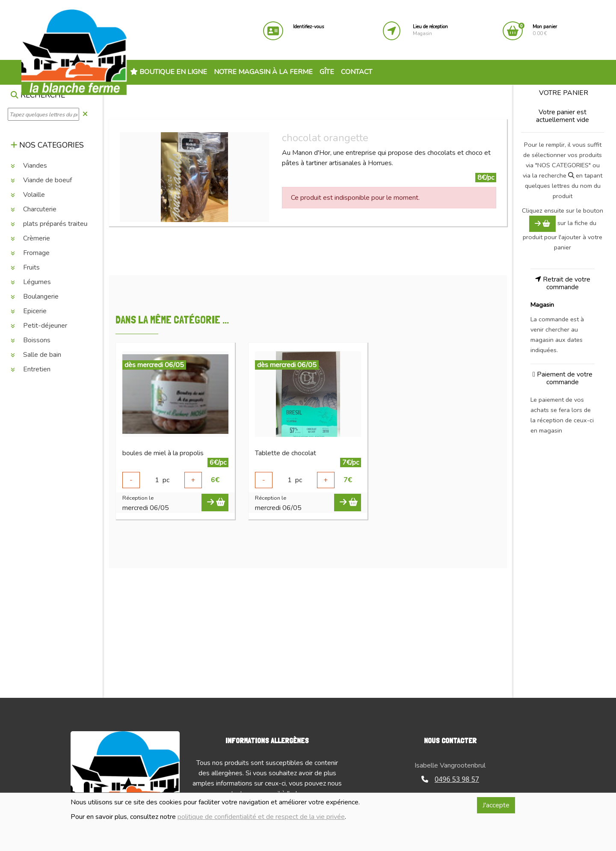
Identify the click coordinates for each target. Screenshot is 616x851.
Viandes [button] (29, 166)
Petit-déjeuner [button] (39, 326)
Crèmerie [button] (30, 238)
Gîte (327, 72)
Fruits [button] (25, 267)
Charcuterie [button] (34, 209)
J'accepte (496, 805)
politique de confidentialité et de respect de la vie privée (261, 817)
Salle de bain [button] (36, 355)
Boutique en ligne (169, 72)
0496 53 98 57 (450, 779)
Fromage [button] (30, 253)
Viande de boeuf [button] (41, 180)
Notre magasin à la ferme (263, 72)
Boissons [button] (31, 340)
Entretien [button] (31, 369)
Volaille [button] (28, 195)
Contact (357, 72)
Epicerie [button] (29, 311)
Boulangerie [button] (35, 297)
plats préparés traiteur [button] (50, 224)
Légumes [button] (31, 282)
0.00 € (545, 30)
